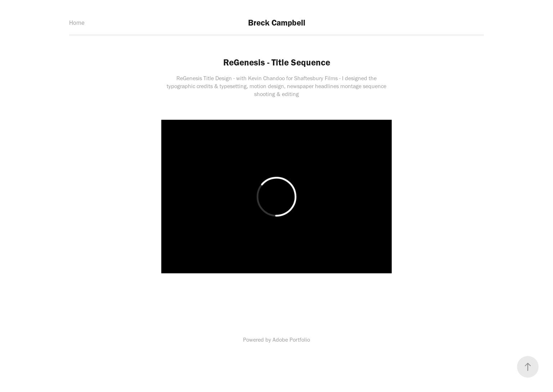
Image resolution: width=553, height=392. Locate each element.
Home (77, 23)
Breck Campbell (277, 23)
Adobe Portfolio (291, 340)
